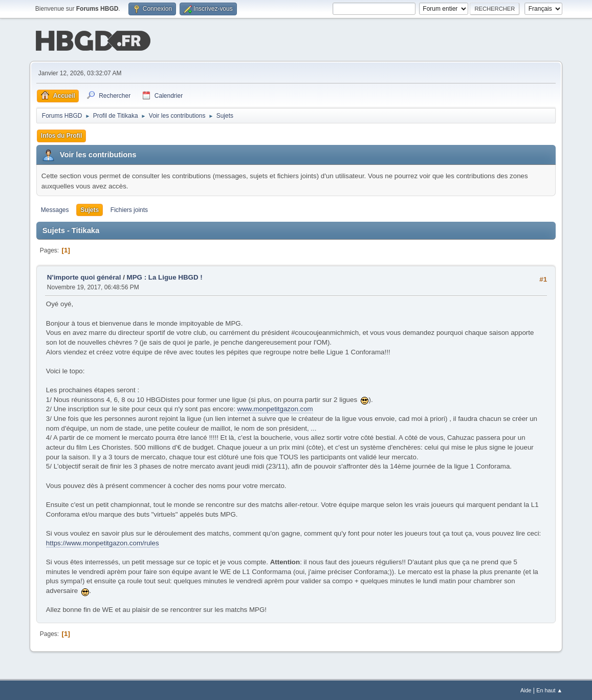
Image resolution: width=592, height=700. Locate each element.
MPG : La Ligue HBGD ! (165, 276)
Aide (526, 689)
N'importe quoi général (84, 276)
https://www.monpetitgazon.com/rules (103, 542)
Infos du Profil (62, 135)
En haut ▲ (549, 689)
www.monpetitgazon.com (275, 408)
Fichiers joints (129, 209)
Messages (55, 209)
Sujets (90, 209)
